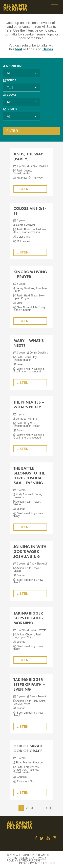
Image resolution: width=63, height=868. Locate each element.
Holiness (41, 229)
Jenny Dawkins (39, 166)
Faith (19, 171)
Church (30, 635)
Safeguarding (30, 861)
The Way (37, 178)
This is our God (26, 781)
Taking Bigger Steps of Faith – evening (29, 684)
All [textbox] (9, 73)
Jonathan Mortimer (27, 419)
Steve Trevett (38, 630)
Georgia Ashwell (26, 225)
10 (45, 808)
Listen (22, 189)
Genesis (22, 777)
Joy (35, 357)
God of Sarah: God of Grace (28, 748)
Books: (12, 95)
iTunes (48, 49)
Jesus (28, 171)
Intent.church (45, 863)
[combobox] (22, 73)
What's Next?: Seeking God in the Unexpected (29, 370)
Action (20, 502)
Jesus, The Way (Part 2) (28, 156)
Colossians (23, 237)
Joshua (21, 509)
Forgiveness (31, 767)
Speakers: (14, 66)
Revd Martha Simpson (29, 763)
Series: (12, 109)
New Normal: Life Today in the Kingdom (29, 309)
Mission (18, 704)
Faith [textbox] (10, 88)
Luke (20, 303)
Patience (33, 770)
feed (19, 49)
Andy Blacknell (25, 494)
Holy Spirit (30, 423)
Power (36, 502)
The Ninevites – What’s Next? (29, 405)
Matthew (22, 178)
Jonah (20, 430)
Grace (17, 770)
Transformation (22, 173)
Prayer (25, 298)
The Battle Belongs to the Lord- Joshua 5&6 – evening (29, 475)
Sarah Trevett (38, 696)
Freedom (29, 229)
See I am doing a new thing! (28, 515)
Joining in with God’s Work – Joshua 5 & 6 (30, 552)
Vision (37, 426)
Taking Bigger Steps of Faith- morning (28, 618)
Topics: (12, 80)
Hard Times (31, 296)
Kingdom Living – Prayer (30, 274)
